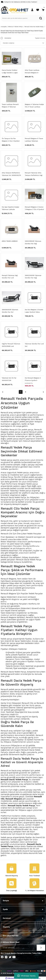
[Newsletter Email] (23, 948)
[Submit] (41, 948)
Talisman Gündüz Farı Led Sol (34, 345)
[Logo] (15, 10)
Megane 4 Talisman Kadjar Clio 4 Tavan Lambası (34, 106)
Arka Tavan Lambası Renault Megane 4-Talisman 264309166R (33, 72)
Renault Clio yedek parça (21, 430)
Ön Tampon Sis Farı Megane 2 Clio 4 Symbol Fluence (11, 140)
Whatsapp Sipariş (26, 976)
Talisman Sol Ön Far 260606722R (9, 379)
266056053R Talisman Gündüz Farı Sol (10, 311)
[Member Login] (32, 10)
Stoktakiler (8, 38)
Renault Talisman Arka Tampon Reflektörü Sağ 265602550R (34, 174)
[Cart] (43, 10)
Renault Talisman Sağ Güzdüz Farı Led (10, 277)
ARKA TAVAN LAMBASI (10, 241)
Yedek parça (7, 639)
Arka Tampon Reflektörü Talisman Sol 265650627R (11, 174)
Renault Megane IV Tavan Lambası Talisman (34, 140)
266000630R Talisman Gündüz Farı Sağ (33, 277)
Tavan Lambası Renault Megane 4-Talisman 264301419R (10, 106)
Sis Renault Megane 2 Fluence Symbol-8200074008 (33, 379)
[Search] (23, 18)
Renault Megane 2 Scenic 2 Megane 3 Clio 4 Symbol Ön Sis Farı (34, 208)
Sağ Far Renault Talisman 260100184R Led (11, 345)
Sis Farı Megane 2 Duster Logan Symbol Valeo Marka (34, 311)
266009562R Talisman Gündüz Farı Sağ (33, 242)
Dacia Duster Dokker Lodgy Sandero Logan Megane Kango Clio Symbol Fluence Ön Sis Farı (10, 72)
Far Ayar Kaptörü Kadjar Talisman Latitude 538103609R (10, 208)
